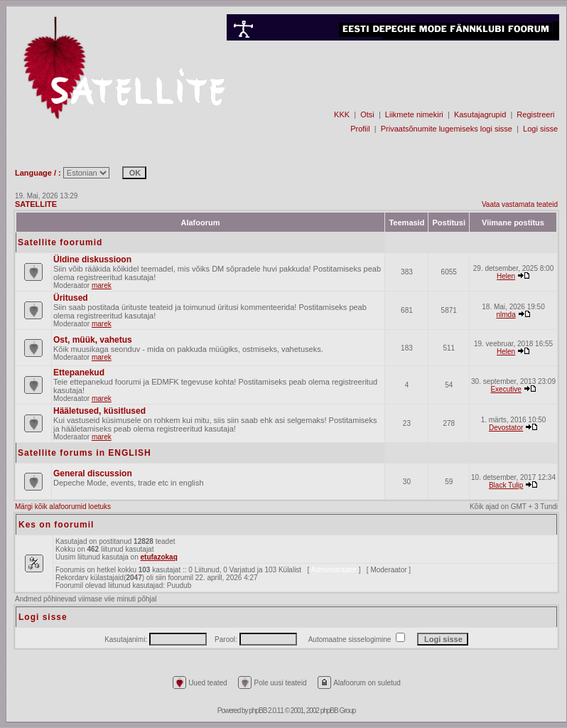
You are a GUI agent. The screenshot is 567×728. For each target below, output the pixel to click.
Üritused (71, 298)
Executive (506, 389)
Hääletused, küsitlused (99, 411)
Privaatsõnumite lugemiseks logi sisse (447, 129)
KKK (342, 114)
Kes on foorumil (56, 525)
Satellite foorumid (60, 242)
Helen (506, 276)
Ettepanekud (79, 373)
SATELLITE (36, 204)
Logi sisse (540, 129)
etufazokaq (159, 557)
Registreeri (535, 114)
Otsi (367, 114)
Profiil (360, 129)
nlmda (506, 315)
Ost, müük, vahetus (93, 340)
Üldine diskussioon (92, 259)
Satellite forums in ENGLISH (85, 453)
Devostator (506, 428)
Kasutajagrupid (480, 114)
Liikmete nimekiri (414, 114)
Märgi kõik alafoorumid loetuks (63, 507)
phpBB (258, 711)
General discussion (93, 473)
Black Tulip (506, 485)
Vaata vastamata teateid (520, 204)
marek (102, 285)
